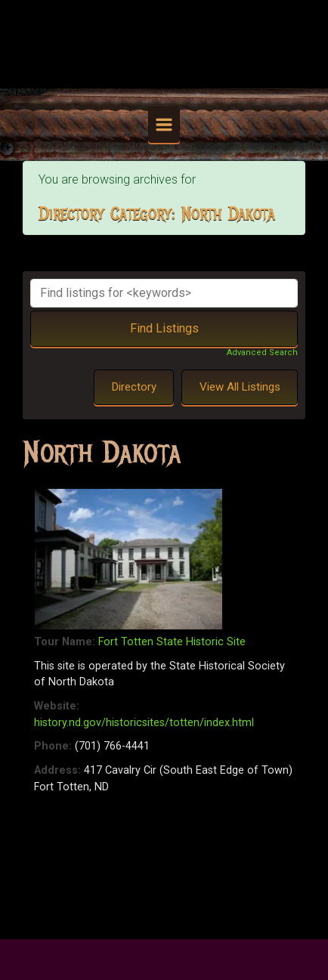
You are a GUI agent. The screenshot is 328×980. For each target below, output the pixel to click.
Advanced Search (262, 352)
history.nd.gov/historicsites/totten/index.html (144, 723)
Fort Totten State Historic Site (172, 642)
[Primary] (164, 125)
